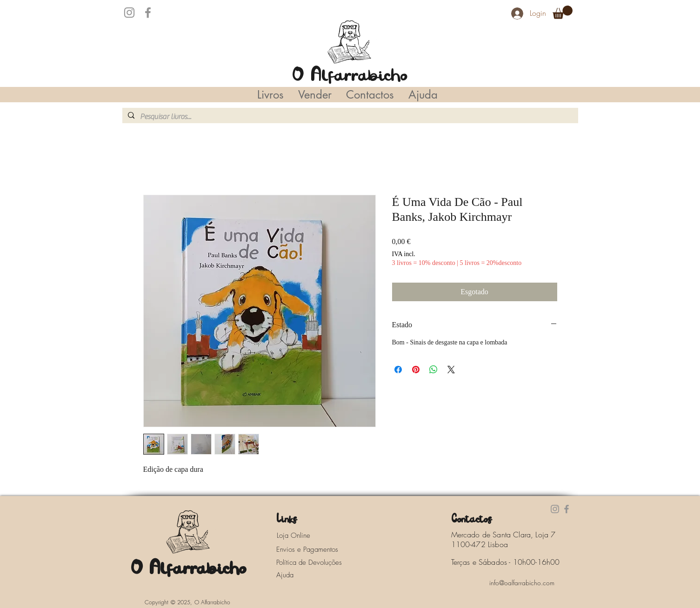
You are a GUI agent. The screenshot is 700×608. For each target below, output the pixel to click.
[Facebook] (148, 13)
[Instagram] (129, 13)
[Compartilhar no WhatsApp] (433, 370)
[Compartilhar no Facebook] (398, 370)
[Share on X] (451, 370)
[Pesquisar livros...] (349, 117)
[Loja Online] (304, 535)
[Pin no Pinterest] (416, 370)
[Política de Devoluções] (316, 562)
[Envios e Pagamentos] (316, 549)
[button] (563, 12)
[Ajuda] (288, 575)
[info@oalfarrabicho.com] (522, 583)
